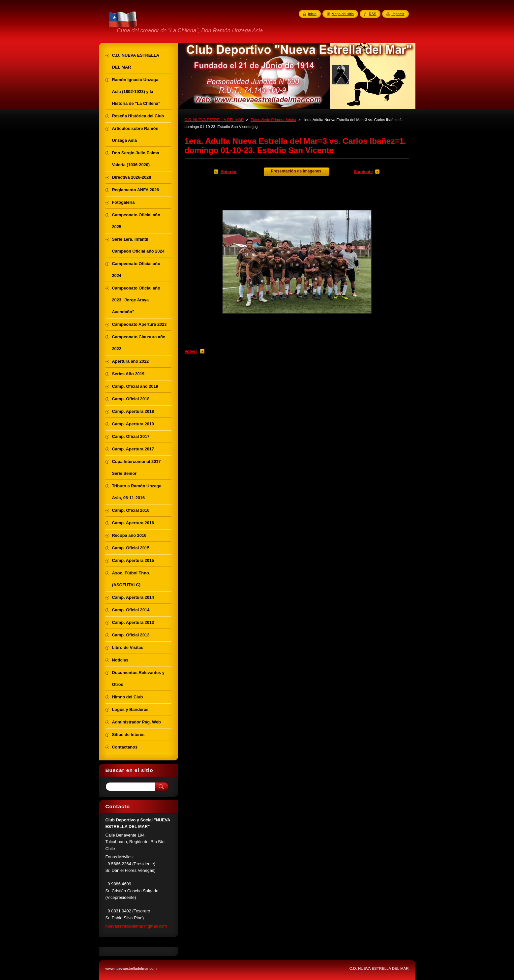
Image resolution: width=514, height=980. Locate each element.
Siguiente (363, 172)
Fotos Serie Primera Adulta (273, 120)
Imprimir (398, 14)
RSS (373, 14)
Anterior (229, 172)
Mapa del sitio (343, 14)
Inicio (312, 14)
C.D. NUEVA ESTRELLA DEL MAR (214, 120)
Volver (191, 351)
